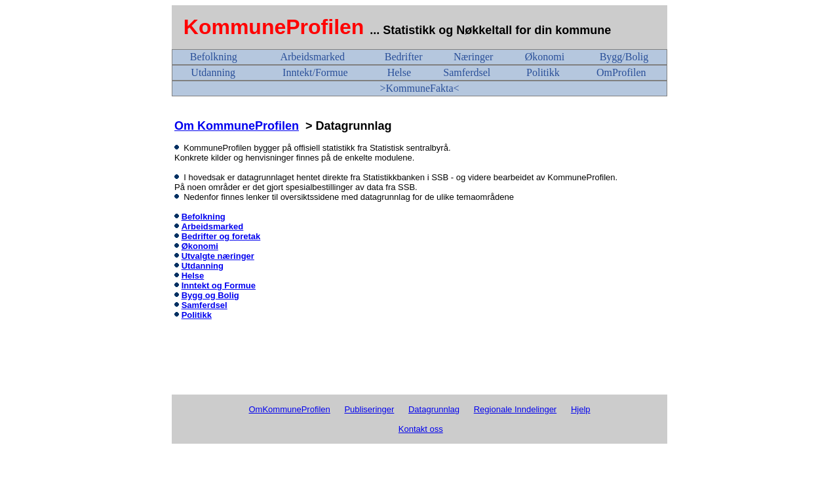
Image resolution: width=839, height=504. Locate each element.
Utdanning (213, 72)
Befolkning (214, 57)
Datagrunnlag (434, 409)
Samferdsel (467, 72)
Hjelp (581, 409)
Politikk (543, 72)
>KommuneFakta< (419, 88)
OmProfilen (621, 72)
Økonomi (545, 57)
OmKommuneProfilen (289, 409)
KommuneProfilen (274, 27)
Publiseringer (369, 409)
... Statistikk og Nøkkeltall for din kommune (492, 30)
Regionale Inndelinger (515, 409)
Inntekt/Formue (315, 72)
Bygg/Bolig (624, 57)
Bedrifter (404, 57)
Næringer (473, 57)
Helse (399, 72)
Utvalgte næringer (218, 256)
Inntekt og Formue (219, 285)
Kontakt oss (421, 429)
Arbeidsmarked (312, 57)
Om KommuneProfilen (237, 126)
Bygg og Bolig (210, 295)
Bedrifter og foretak (221, 236)
